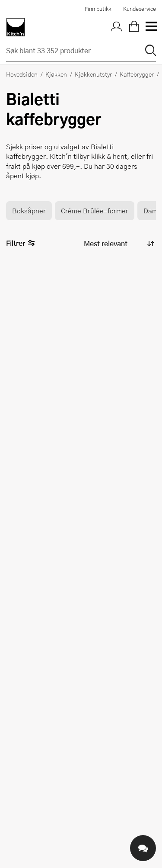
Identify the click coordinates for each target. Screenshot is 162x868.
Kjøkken (56, 74)
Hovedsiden (22, 74)
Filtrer (21, 243)
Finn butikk (98, 9)
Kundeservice (140, 9)
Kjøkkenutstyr (93, 74)
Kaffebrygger (137, 74)
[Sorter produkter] (118, 243)
